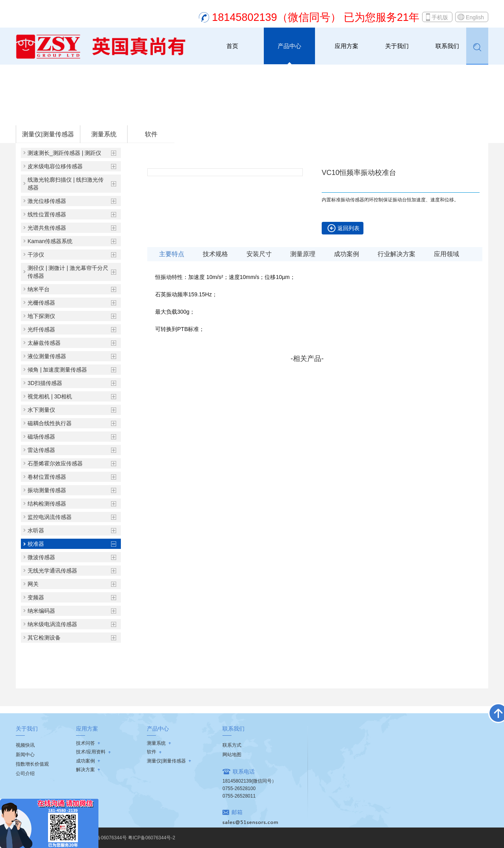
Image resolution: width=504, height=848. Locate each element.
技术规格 (215, 254)
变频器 (36, 597)
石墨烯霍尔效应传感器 (55, 463)
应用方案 (346, 46)
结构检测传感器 (47, 504)
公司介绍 (25, 774)
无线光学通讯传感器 (52, 571)
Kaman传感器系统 (50, 241)
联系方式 (232, 745)
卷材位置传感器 (47, 477)
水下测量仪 (41, 410)
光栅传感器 (41, 303)
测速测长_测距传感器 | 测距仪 (64, 153)
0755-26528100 (239, 788)
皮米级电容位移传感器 (55, 166)
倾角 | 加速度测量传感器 (57, 370)
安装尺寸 (259, 254)
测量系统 (104, 134)
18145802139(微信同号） (249, 781)
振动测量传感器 (47, 490)
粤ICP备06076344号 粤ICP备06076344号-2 (129, 838)
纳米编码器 (41, 611)
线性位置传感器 (47, 214)
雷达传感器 (41, 450)
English (475, 17)
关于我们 (397, 46)
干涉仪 (36, 255)
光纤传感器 (41, 329)
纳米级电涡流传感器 (52, 624)
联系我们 (447, 46)
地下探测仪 (41, 316)
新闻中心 (25, 755)
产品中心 (289, 46)
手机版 (440, 17)
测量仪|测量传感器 (78, 115)
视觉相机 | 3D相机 (50, 396)
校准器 (112, 115)
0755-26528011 (239, 796)
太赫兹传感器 (44, 343)
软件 (151, 134)
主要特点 (172, 254)
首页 (232, 46)
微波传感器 (41, 557)
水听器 (36, 530)
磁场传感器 (41, 437)
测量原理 (303, 254)
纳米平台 (39, 289)
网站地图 (232, 755)
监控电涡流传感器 (50, 517)
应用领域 (447, 254)
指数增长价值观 (32, 764)
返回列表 (348, 228)
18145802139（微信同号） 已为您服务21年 (316, 17)
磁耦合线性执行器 (50, 423)
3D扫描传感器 (45, 383)
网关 (33, 584)
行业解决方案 (397, 254)
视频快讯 (25, 745)
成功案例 (346, 254)
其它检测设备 (44, 638)
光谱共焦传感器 (47, 228)
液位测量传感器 (47, 356)
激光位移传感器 (47, 201)
